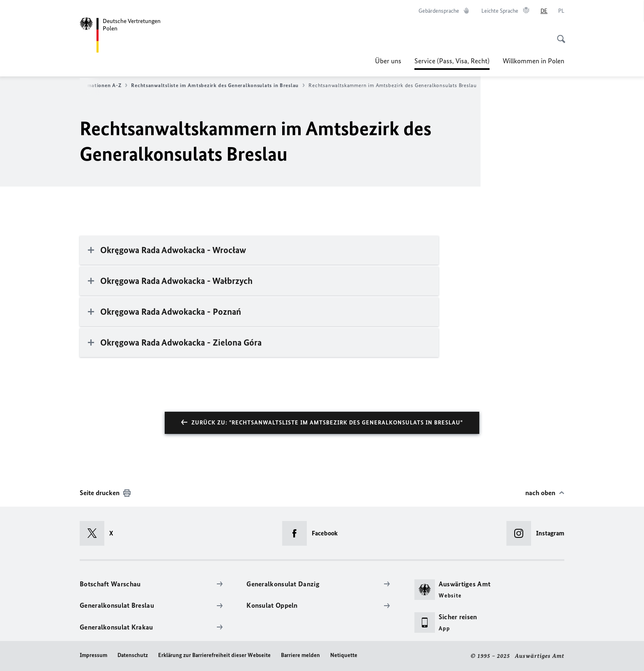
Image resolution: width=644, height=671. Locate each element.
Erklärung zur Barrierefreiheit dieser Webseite (214, 655)
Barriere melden (300, 655)
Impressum (93, 655)
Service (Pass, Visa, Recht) (452, 61)
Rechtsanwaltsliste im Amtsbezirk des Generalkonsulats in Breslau (218, 85)
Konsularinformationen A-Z (90, 85)
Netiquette (344, 655)
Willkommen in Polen (534, 61)
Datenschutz (133, 655)
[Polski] (561, 11)
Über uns (388, 61)
